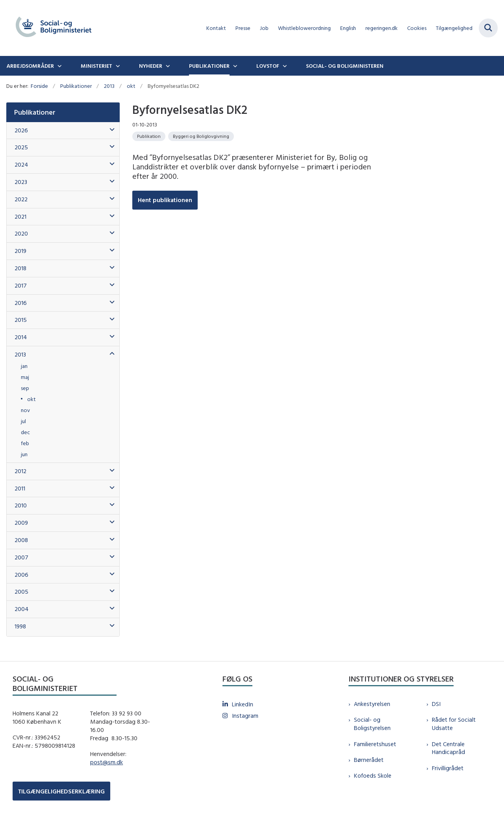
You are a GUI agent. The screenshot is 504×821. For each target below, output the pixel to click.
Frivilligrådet (448, 768)
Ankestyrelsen (372, 704)
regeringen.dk (382, 28)
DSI (436, 704)
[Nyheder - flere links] (167, 66)
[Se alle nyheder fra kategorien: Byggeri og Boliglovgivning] (201, 136)
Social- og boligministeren (345, 66)
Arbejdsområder (30, 66)
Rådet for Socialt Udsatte (454, 724)
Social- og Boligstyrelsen (372, 724)
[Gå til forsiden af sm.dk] (50, 28)
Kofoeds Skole (373, 775)
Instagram (245, 716)
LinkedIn (243, 704)
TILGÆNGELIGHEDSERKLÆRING (61, 791)
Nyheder (151, 66)
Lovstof (268, 66)
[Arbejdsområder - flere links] (59, 66)
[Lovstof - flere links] (284, 66)
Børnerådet (369, 760)
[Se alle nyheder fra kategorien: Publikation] (149, 136)
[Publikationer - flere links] (234, 66)
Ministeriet (96, 66)
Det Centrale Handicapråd (448, 748)
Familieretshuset (375, 744)
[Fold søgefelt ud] (488, 28)
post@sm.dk (107, 762)
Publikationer (209, 66)
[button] (110, 130)
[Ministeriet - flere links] (117, 66)
